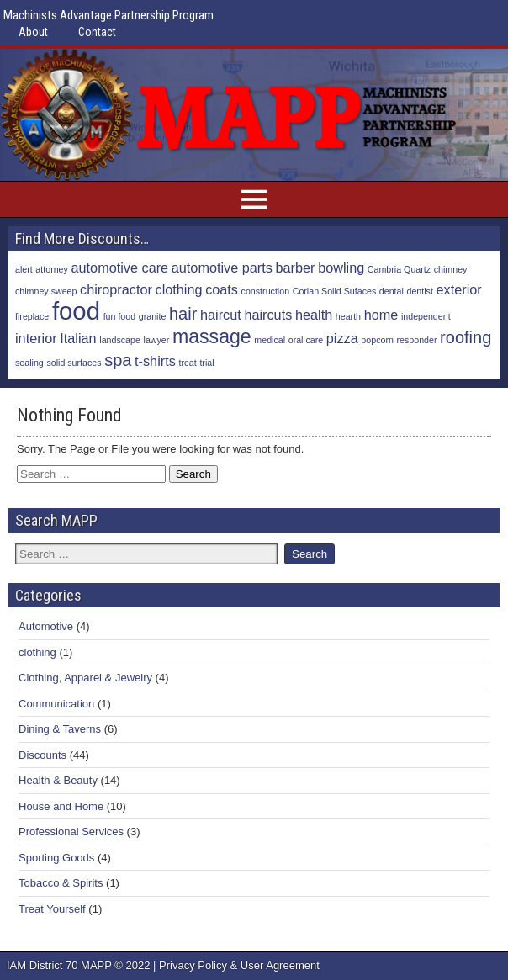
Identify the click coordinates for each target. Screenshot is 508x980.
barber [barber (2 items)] (296, 268)
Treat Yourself (52, 909)
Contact (97, 32)
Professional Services (71, 832)
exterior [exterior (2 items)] (459, 289)
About (33, 32)
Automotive (46, 626)
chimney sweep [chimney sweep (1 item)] (46, 291)
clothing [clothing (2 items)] (179, 289)
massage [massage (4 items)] (212, 336)
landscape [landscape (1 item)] (120, 340)
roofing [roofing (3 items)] (466, 337)
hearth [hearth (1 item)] (348, 316)
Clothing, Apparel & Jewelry (85, 678)
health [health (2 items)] (314, 315)
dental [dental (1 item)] (392, 291)
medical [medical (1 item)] (270, 340)
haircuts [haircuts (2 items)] (268, 315)
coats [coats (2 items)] (222, 289)
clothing (37, 652)
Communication (56, 704)
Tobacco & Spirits (61, 883)
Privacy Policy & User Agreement (239, 965)
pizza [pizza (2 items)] (342, 338)
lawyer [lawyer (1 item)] (157, 340)
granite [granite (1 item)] (153, 316)
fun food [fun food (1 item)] (120, 316)
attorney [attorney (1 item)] (52, 269)
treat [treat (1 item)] (187, 363)
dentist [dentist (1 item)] (420, 291)
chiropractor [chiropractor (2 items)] (116, 289)
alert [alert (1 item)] (24, 269)
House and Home (61, 806)
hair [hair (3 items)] (183, 314)
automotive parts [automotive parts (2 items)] (222, 268)
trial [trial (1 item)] (206, 363)
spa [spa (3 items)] (118, 360)
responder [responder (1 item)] (417, 340)
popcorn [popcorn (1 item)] (377, 340)
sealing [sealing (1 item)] (29, 363)
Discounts (42, 755)
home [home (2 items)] (381, 315)
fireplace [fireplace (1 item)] (32, 316)
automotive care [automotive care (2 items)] (120, 268)
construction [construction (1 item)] (265, 291)
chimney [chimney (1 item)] (451, 269)
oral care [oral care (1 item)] (306, 340)
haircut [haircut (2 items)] (221, 315)
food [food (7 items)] (76, 311)
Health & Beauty (58, 780)
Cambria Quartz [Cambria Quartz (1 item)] (399, 269)
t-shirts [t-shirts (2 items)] (155, 361)
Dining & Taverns (60, 729)
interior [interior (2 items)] (36, 338)
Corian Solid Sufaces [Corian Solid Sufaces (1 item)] (335, 291)
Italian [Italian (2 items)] (78, 338)
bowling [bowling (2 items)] (341, 268)
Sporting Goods (56, 858)
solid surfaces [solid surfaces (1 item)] (74, 363)
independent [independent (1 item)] (426, 316)
